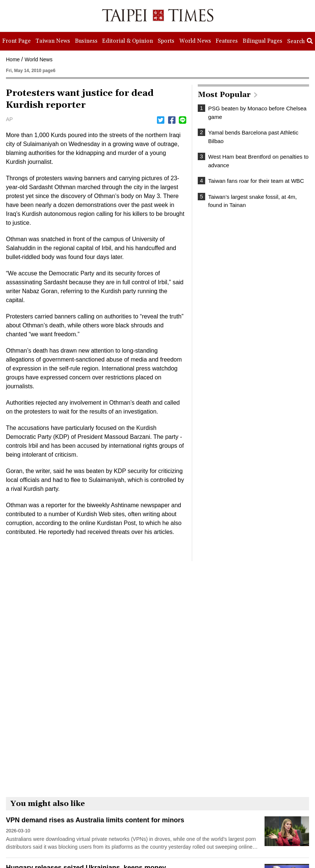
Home (13, 59)
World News (38, 59)
